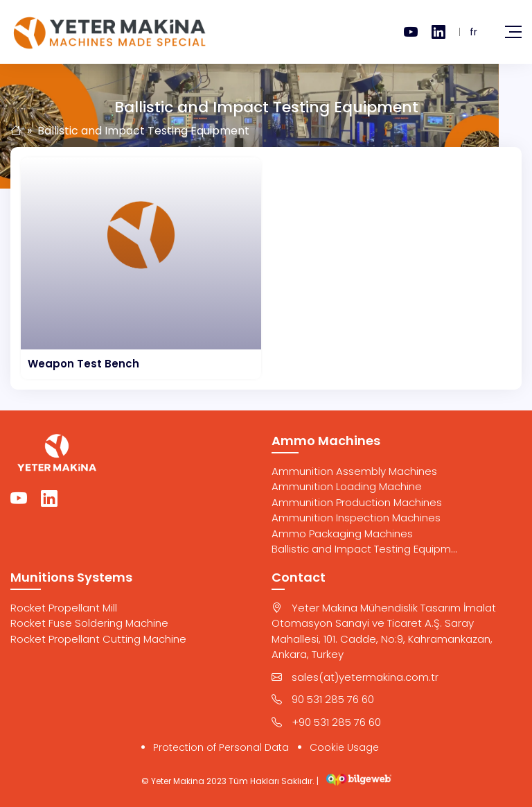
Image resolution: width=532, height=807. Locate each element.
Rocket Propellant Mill (64, 608)
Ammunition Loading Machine (347, 486)
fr (473, 32)
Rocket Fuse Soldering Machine (89, 623)
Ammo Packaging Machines (342, 533)
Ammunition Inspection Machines (356, 518)
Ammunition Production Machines (357, 502)
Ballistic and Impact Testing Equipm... (364, 549)
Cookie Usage (344, 747)
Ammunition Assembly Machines (354, 471)
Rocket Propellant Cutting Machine (98, 639)
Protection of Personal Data (221, 747)
